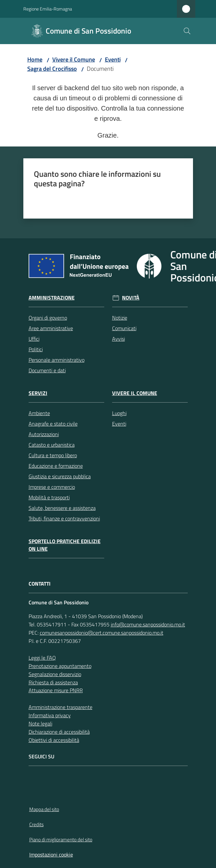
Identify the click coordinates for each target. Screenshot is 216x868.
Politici (36, 349)
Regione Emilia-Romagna (48, 9)
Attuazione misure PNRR (56, 690)
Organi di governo (48, 318)
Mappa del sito (44, 809)
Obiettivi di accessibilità (54, 740)
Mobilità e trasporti (49, 497)
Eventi (113, 59)
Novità (131, 298)
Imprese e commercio (52, 487)
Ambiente (39, 413)
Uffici (34, 339)
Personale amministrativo (57, 360)
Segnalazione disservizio (55, 674)
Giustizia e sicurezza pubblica (60, 476)
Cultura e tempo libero (53, 455)
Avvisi (119, 339)
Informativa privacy (50, 715)
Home (35, 59)
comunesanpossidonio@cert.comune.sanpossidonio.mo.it (102, 633)
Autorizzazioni (44, 434)
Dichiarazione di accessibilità (59, 732)
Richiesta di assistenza (53, 682)
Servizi (38, 393)
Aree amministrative (51, 328)
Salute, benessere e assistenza (62, 508)
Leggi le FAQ (42, 658)
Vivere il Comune (74, 59)
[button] (187, 31)
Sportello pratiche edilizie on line (65, 545)
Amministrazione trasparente (60, 707)
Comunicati (124, 328)
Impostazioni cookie (51, 855)
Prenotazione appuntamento (60, 666)
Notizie (120, 318)
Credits (36, 824)
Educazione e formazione (56, 466)
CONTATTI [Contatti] (40, 584)
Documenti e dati (47, 370)
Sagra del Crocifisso (52, 69)
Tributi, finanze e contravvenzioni (64, 518)
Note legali (40, 723)
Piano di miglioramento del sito (61, 840)
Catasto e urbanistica (52, 445)
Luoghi (119, 413)
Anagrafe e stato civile (53, 424)
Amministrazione (52, 298)
